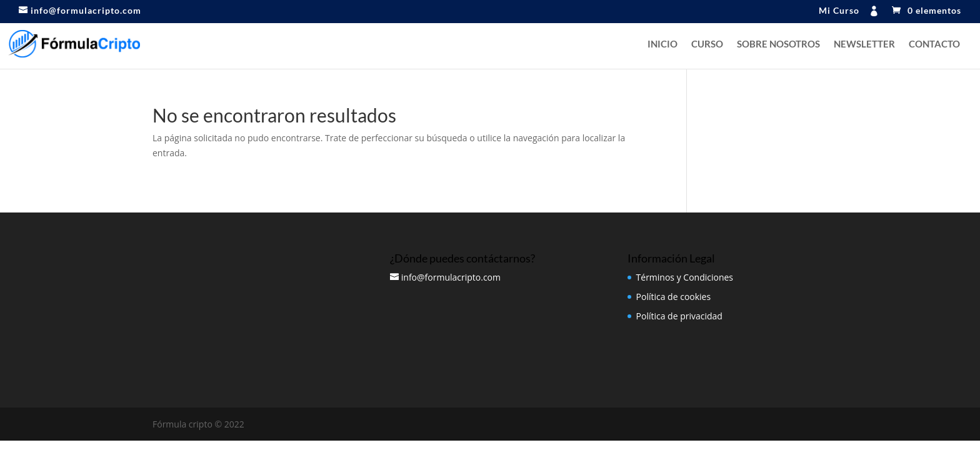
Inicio (662, 44)
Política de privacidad (679, 316)
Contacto (934, 44)
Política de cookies (674, 297)
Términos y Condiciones (685, 277)
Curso (707, 44)
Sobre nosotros (778, 44)
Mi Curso (839, 11)
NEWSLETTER (864, 44)
